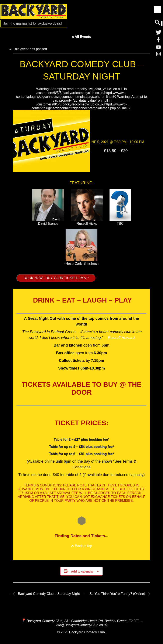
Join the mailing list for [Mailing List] (32, 23)
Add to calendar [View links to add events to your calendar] (82, 571)
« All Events (81, 37)
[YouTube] (159, 47)
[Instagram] (159, 55)
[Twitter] (159, 32)
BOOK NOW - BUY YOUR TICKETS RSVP (56, 278)
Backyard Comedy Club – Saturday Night (48, 594)
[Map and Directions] (23, 621)
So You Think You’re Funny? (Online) (118, 594)
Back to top (82, 546)
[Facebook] (159, 40)
